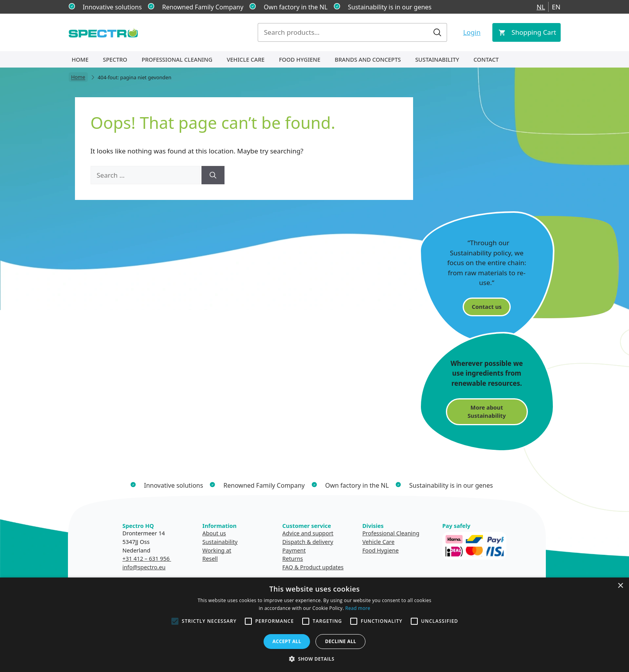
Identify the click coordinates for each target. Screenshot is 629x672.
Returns (293, 559)
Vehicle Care (246, 60)
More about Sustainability (486, 412)
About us (214, 533)
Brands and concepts (368, 60)
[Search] (213, 175)
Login (472, 32)
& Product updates (319, 567)
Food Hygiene (299, 60)
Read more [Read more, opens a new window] (358, 608)
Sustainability (437, 60)
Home (80, 60)
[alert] (314, 625)
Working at (217, 550)
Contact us (486, 307)
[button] (315, 659)
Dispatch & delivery (308, 542)
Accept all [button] (287, 641)
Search (437, 32)
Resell (210, 559)
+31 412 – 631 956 (147, 559)
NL (541, 7)
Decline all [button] (340, 641)
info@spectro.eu (144, 567)
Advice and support (308, 533)
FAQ (288, 567)
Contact (486, 60)
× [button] (620, 586)
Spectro (115, 60)
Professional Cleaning (177, 60)
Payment (294, 550)
